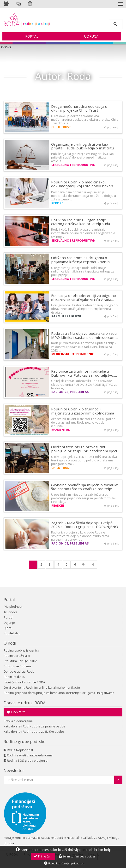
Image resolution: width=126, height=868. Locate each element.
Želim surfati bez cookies (77, 856)
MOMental (61, 430)
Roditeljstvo (12, 633)
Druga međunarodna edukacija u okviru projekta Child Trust (79, 108)
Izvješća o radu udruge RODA (24, 682)
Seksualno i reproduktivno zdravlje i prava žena (75, 165)
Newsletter (14, 770)
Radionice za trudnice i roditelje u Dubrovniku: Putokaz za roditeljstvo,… (84, 373)
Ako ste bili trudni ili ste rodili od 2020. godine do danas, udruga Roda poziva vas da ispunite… (83, 423)
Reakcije (58, 506)
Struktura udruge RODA (20, 661)
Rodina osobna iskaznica (21, 650)
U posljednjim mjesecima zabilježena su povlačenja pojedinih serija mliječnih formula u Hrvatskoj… (84, 498)
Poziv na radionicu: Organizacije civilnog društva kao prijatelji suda (81, 222)
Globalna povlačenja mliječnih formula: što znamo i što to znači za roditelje (84, 487)
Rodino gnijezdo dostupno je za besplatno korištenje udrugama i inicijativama (59, 693)
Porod (8, 617)
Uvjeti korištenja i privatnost (64, 863)
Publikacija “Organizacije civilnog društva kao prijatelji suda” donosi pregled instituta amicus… (82, 157)
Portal (32, 36)
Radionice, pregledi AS (70, 392)
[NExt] (83, 565)
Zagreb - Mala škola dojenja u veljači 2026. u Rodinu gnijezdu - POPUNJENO (85, 525)
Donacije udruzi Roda (19, 672)
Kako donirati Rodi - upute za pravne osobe (34, 726)
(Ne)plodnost (13, 607)
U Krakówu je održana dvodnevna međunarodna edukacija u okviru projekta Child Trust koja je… (85, 120)
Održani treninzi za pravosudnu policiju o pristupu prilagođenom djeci (84, 449)
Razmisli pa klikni (66, 316)
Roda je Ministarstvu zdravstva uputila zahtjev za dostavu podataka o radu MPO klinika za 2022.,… (84, 347)
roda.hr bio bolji (99, 850)
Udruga (91, 36)
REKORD (57, 203)
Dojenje (9, 623)
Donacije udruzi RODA (25, 703)
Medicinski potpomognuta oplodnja (75, 354)
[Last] (93, 565)
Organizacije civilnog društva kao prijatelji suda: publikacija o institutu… (84, 146)
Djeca (8, 628)
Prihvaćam (43, 856)
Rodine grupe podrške (24, 741)
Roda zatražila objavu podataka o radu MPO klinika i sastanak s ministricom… (85, 335)
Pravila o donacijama (18, 721)
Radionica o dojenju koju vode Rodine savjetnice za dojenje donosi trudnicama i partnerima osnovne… (81, 536)
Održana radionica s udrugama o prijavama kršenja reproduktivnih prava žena (80, 262)
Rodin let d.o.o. (14, 677)
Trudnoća (10, 612)
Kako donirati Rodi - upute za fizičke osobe (34, 732)
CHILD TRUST (61, 127)
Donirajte (16, 712)
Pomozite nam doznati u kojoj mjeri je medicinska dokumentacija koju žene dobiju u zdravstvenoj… (84, 196)
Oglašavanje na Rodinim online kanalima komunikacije (42, 688)
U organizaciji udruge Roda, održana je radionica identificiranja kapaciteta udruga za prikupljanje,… (83, 271)
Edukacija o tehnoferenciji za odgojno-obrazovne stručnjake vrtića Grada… (84, 298)
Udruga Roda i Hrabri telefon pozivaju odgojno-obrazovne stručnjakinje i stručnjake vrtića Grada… (85, 309)
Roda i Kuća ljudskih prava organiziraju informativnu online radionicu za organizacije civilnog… (83, 233)
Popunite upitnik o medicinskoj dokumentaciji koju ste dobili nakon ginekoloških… (82, 186)
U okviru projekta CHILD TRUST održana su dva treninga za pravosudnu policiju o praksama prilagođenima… (84, 460)
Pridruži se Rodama (18, 666)
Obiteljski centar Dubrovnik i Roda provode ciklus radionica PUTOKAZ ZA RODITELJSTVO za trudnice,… (84, 384)
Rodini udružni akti (17, 656)
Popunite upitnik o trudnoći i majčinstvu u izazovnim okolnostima (83, 411)
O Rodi (10, 643)
